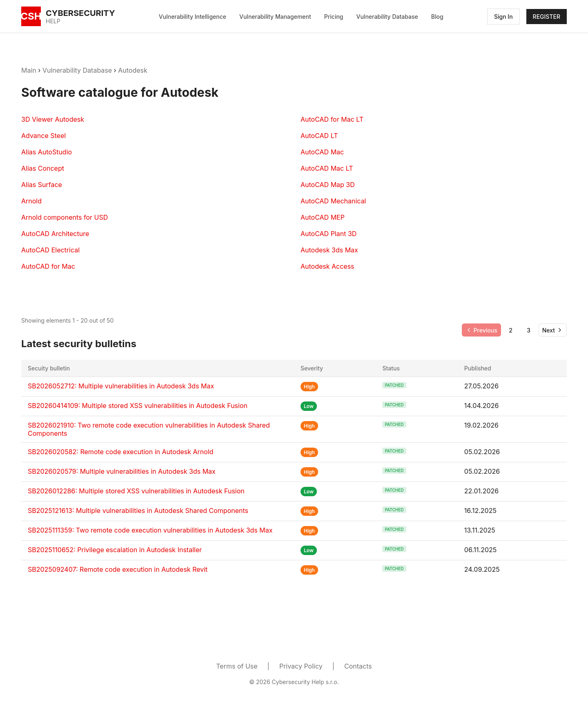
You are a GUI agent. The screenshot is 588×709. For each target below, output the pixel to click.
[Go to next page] (553, 330)
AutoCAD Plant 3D (329, 234)
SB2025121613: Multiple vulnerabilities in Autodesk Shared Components (138, 511)
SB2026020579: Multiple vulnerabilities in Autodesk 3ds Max (122, 471)
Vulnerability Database (387, 17)
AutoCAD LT (319, 136)
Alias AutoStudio (47, 152)
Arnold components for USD (65, 217)
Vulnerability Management (275, 17)
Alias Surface (42, 185)
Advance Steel (43, 136)
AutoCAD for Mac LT (332, 119)
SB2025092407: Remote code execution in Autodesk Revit (118, 569)
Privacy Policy (301, 666)
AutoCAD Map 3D (328, 185)
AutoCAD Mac (322, 152)
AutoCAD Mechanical (333, 201)
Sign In (503, 17)
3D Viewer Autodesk (53, 119)
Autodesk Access (327, 266)
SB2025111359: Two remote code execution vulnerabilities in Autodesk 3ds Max (150, 530)
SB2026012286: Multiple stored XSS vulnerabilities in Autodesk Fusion (136, 491)
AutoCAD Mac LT (327, 168)
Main (29, 70)
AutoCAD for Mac (48, 266)
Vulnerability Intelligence (193, 17)
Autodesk (133, 70)
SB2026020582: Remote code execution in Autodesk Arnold (121, 452)
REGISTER (547, 17)
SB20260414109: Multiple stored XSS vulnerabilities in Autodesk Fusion (138, 406)
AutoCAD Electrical (50, 250)
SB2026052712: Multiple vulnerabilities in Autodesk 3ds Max (121, 386)
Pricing (334, 17)
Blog (437, 17)
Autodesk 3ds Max (329, 250)
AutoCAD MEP (323, 217)
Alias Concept (43, 168)
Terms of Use (237, 666)
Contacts (358, 666)
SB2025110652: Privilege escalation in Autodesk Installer (115, 550)
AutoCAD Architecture (55, 234)
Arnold (31, 201)
